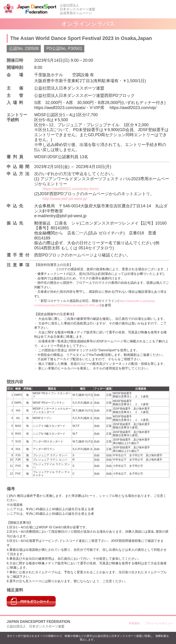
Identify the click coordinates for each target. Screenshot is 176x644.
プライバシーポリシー (159, 623)
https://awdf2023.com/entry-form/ (73, 189)
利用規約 (134, 623)
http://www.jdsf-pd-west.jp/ (66, 199)
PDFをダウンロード (35, 601)
